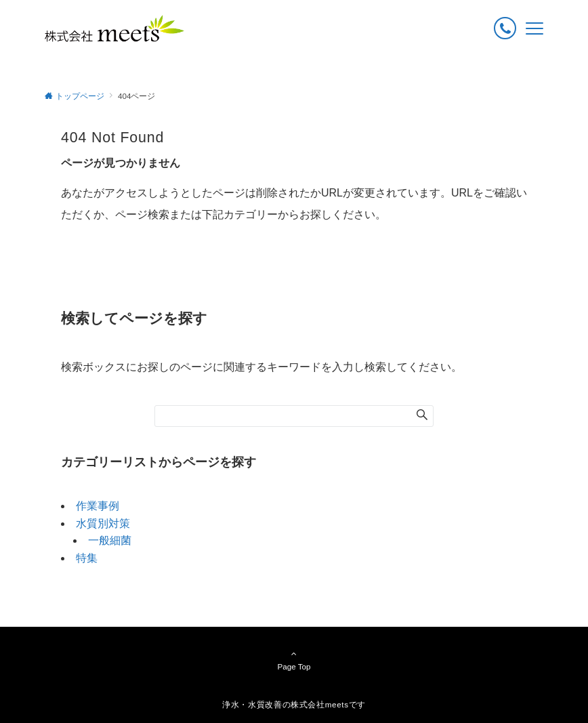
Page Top (294, 660)
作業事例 (98, 506)
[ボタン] (505, 28)
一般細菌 (110, 540)
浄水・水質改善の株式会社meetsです (294, 704)
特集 (87, 558)
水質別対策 (103, 523)
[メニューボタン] (534, 28)
